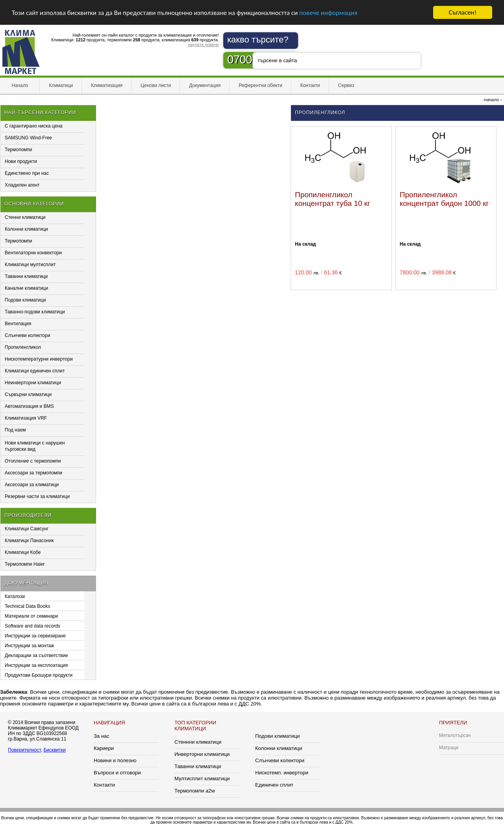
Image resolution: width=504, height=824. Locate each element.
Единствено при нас (27, 173)
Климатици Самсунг (27, 529)
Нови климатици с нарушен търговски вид (35, 446)
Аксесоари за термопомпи (33, 473)
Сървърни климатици (28, 394)
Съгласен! (463, 12)
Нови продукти (21, 161)
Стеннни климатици (198, 742)
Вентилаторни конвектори (33, 253)
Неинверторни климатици (33, 383)
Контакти (310, 85)
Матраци (449, 748)
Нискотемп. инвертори (282, 773)
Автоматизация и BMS (29, 406)
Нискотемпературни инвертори (39, 359)
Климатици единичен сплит (35, 371)
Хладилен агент (22, 185)
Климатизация (107, 85)
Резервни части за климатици (37, 496)
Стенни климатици (25, 217)
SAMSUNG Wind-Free (28, 138)
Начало (20, 85)
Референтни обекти (260, 85)
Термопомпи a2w (195, 791)
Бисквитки (54, 750)
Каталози (15, 596)
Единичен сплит (274, 785)
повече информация (328, 13)
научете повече (203, 44)
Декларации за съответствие (36, 655)
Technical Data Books (27, 606)
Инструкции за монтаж (29, 646)
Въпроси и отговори (117, 773)
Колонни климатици (26, 229)
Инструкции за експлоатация (36, 665)
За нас (102, 736)
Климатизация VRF (26, 418)
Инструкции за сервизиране (35, 636)
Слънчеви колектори (27, 335)
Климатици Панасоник (29, 541)
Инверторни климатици (202, 754)
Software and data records (32, 626)
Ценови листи (156, 85)
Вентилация (18, 324)
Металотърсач (455, 735)
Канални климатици (26, 288)
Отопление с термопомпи (33, 461)
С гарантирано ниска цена (34, 126)
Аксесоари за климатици (32, 485)
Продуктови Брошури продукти (39, 675)
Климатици (61, 85)
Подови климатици (25, 300)
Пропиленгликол (23, 347)
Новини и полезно (115, 760)
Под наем (15, 430)
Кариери (104, 748)
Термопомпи (19, 150)
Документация (205, 85)
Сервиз (346, 85)
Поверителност (24, 750)
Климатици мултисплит (30, 265)
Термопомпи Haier (25, 564)
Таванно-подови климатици (35, 312)
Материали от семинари (31, 616)
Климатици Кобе (23, 552)
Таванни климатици (26, 276)
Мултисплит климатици (202, 779)
